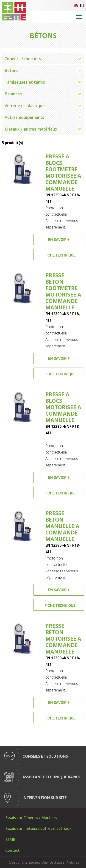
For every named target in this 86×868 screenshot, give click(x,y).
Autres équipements (24, 117)
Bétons (11, 70)
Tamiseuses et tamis (25, 82)
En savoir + (59, 240)
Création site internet (24, 862)
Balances (13, 94)
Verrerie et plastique (25, 106)
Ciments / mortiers (23, 59)
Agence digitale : (55, 862)
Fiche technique (60, 255)
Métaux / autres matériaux (31, 129)
